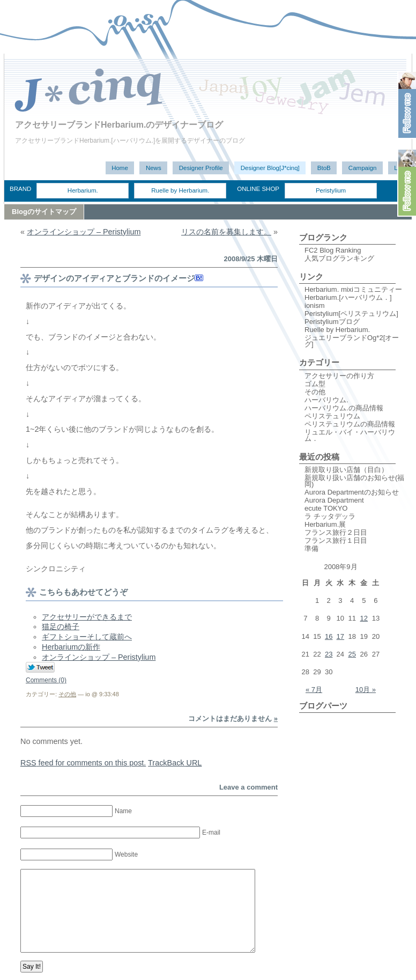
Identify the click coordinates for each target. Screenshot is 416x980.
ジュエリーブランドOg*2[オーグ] (352, 341)
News (154, 168)
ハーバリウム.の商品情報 (344, 408)
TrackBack (175, 763)
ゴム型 (315, 384)
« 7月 (314, 690)
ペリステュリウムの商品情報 (350, 424)
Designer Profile (201, 168)
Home (120, 168)
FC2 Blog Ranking (333, 250)
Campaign (363, 168)
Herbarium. (83, 190)
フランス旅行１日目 (336, 540)
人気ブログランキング (339, 258)
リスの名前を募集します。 (226, 232)
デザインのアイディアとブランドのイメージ (114, 278)
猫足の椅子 (61, 627)
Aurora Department (334, 500)
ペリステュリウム (332, 416)
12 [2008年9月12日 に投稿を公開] (364, 618)
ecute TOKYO (326, 508)
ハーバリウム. (326, 400)
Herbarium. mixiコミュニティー (353, 289)
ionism (315, 305)
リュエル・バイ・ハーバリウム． (350, 435)
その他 (67, 694)
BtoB (324, 168)
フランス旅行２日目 (336, 532)
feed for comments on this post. (83, 763)
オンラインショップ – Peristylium (84, 232)
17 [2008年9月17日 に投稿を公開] (340, 636)
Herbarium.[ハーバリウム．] (348, 297)
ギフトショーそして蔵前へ (87, 637)
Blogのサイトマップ (44, 212)
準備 (311, 548)
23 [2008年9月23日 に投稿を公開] (329, 654)
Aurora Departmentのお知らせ (352, 492)
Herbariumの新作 (71, 647)
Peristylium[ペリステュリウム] (351, 314)
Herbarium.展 (325, 524)
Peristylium (331, 190)
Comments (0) (46, 680)
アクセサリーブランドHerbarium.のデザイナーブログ (119, 125)
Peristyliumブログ (332, 322)
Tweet (40, 668)
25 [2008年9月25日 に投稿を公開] (352, 654)
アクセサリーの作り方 (339, 376)
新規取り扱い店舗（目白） (346, 470)
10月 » (366, 690)
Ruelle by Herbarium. (180, 190)
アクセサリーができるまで (87, 617)
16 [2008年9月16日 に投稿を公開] (329, 636)
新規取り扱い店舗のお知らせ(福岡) (354, 481)
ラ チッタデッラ (330, 516)
